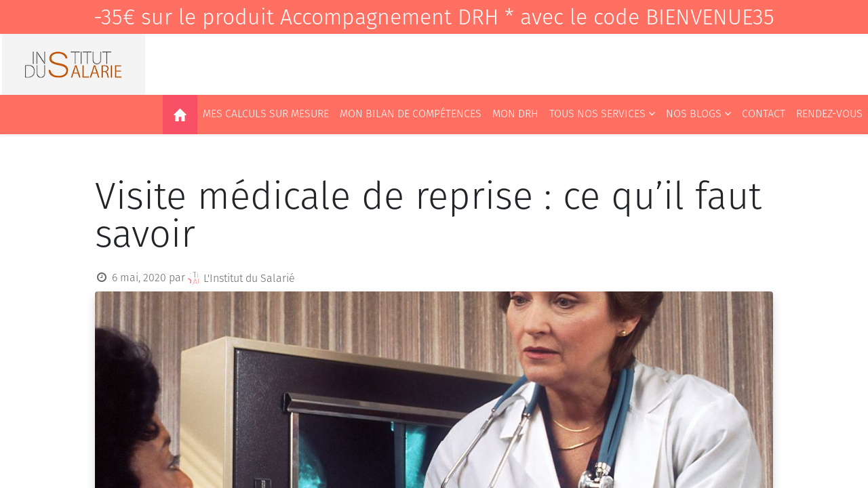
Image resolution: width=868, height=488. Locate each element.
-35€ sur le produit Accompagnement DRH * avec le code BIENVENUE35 (434, 17)
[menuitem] (180, 115)
